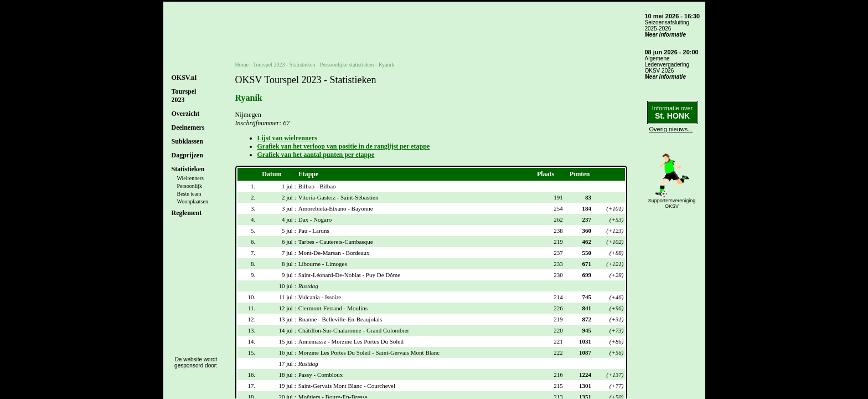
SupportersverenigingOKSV (672, 203)
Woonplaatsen (193, 201)
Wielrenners (190, 178)
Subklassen (187, 141)
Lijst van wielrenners (287, 138)
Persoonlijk (190, 186)
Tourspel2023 (184, 96)
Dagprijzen (187, 155)
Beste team (189, 194)
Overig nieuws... (671, 129)
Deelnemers (188, 127)
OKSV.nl (184, 78)
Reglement (187, 213)
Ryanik (387, 65)
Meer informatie (665, 35)
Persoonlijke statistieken (347, 65)
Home (242, 65)
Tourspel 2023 (269, 65)
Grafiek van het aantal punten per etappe (316, 155)
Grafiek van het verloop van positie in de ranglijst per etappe (344, 146)
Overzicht (186, 114)
